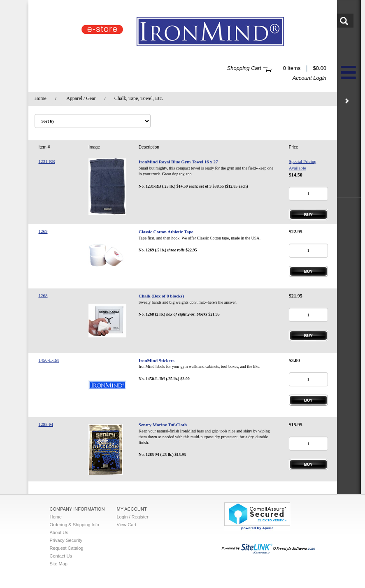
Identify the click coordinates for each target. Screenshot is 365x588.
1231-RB (47, 161)
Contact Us (61, 556)
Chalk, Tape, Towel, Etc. (139, 98)
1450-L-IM (49, 360)
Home (41, 98)
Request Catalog (67, 548)
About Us (59, 532)
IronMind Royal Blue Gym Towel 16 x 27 (178, 162)
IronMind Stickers (157, 360)
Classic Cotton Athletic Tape (166, 232)
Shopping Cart (244, 68)
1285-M (46, 424)
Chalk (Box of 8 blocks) (161, 296)
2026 (268, 549)
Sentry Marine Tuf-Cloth (163, 425)
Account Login (309, 78)
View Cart (127, 525)
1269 (43, 231)
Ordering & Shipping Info (74, 525)
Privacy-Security (66, 540)
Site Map (59, 564)
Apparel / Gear (81, 98)
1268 (43, 295)
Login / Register (133, 517)
